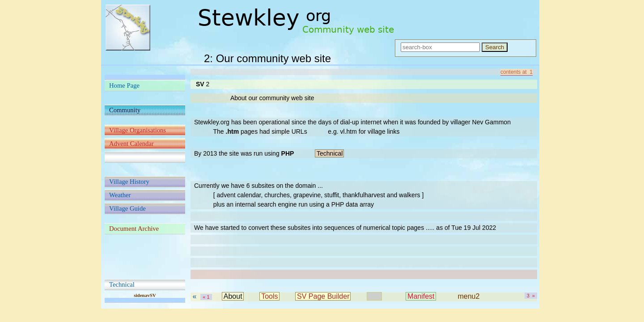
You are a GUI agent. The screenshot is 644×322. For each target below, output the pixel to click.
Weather (120, 195)
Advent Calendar (131, 144)
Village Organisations (138, 130)
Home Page (124, 85)
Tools (269, 296)
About (233, 296)
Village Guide (127, 208)
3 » (531, 296)
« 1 (206, 297)
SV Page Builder (323, 296)
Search (495, 47)
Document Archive (134, 229)
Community (125, 110)
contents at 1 (517, 72)
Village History (129, 182)
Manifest (421, 296)
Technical (122, 284)
